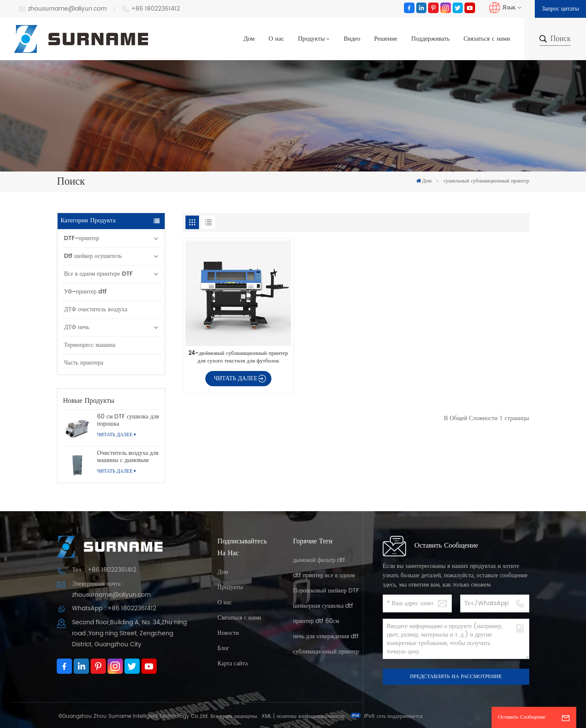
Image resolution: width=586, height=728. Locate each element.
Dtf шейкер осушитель (93, 256)
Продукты (311, 39)
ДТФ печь (77, 327)
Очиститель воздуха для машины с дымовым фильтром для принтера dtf (128, 457)
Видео (352, 39)
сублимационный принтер (326, 652)
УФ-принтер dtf (85, 292)
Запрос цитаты (561, 9)
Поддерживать (430, 39)
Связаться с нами (487, 39)
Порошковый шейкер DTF (326, 591)
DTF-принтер (82, 238)
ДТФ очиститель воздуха (96, 309)
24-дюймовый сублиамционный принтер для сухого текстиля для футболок (238, 357)
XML (267, 716)
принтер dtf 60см (316, 621)
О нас (276, 39)
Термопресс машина (90, 345)
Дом (249, 39)
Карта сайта (233, 663)
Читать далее (116, 435)
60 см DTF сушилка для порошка (128, 420)
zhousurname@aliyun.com (62, 9)
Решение (386, 39)
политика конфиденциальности (310, 716)
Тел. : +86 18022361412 (104, 570)
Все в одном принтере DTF (98, 274)
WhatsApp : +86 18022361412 (114, 608)
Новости (228, 633)
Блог (224, 648)
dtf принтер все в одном (324, 575)
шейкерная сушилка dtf (323, 606)
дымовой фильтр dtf (319, 560)
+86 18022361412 (151, 9)
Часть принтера (84, 363)
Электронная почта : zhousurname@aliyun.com (111, 589)
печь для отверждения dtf (326, 636)
